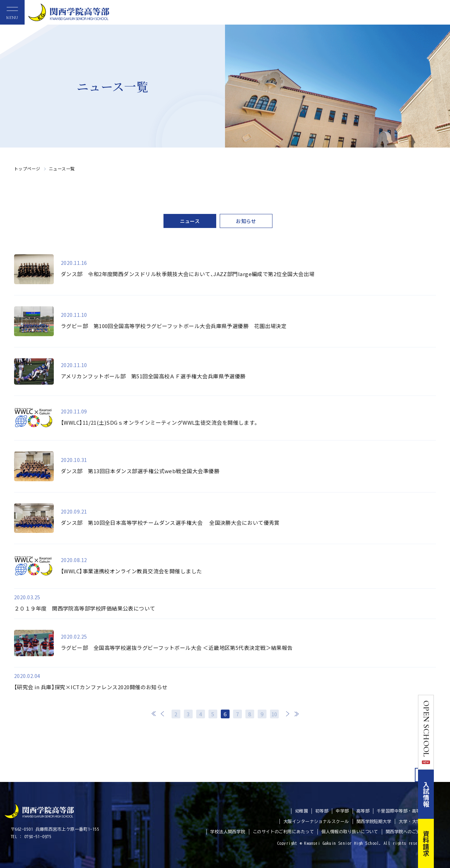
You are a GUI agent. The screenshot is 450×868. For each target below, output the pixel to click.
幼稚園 (301, 811)
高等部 (363, 811)
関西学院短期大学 (374, 821)
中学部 (342, 811)
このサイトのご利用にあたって (283, 831)
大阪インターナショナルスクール (316, 821)
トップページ (27, 168)
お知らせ (246, 221)
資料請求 (442, 843)
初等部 (322, 811)
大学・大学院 (412, 821)
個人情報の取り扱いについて (350, 831)
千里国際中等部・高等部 (401, 811)
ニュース (190, 221)
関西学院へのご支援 (405, 831)
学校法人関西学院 (228, 831)
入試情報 (442, 794)
